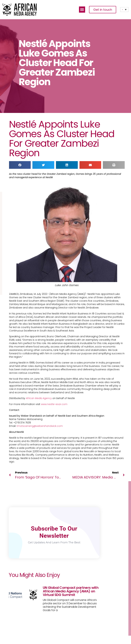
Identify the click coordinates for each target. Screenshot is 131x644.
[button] (82, 10)
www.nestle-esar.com (54, 404)
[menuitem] (124, 10)
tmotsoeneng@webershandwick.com (40, 426)
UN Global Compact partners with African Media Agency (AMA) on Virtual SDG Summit (71, 591)
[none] (124, 10)
